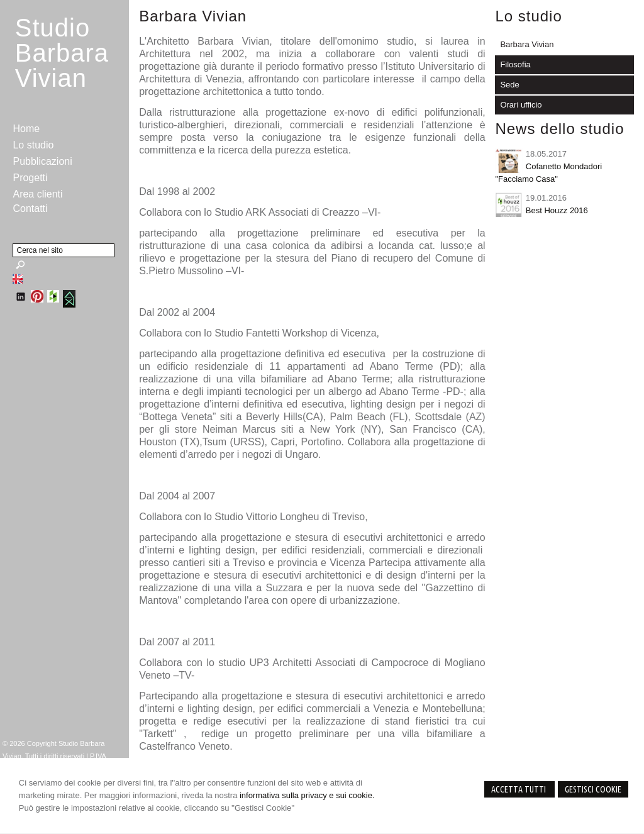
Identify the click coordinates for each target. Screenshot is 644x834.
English (18, 279)
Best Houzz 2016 (557, 210)
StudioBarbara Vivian (62, 53)
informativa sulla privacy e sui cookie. (307, 795)
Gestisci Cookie (593, 789)
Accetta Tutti (519, 789)
